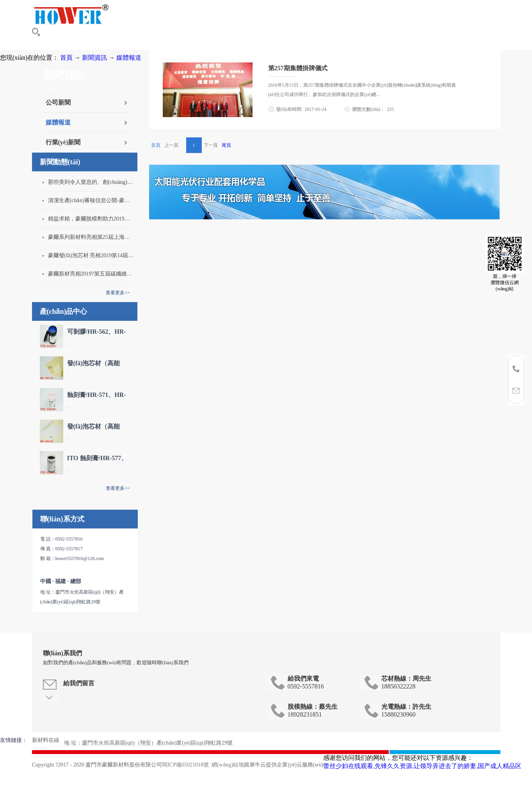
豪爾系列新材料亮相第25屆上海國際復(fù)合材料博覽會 (91, 237)
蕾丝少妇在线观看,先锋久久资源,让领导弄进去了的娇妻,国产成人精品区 (422, 766)
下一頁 (211, 145)
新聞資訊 (94, 58)
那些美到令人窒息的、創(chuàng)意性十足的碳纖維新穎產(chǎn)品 (91, 182)
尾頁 (226, 145)
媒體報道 (129, 58)
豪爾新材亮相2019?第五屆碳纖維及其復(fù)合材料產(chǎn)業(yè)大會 (91, 274)
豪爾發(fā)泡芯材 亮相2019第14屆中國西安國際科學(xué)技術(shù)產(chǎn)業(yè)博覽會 (91, 255)
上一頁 (171, 145)
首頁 (156, 145)
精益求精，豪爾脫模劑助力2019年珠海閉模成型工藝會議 (91, 219)
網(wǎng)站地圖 (229, 765)
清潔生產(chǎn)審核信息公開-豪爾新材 (91, 200)
